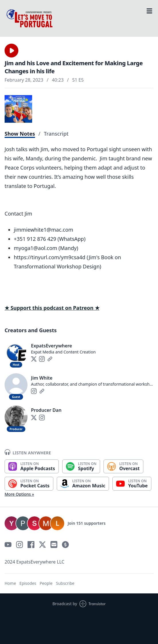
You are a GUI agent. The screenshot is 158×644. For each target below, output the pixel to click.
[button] (11, 51)
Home (10, 583)
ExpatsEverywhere (51, 346)
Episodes (28, 583)
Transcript (56, 134)
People (46, 583)
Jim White (42, 378)
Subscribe (65, 583)
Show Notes (20, 134)
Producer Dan (46, 410)
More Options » (19, 494)
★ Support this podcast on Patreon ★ (52, 308)
